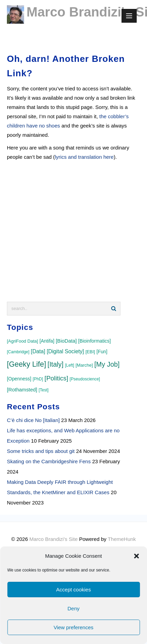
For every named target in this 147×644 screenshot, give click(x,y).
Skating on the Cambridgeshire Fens (49, 461)
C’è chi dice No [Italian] (33, 420)
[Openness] (19, 379)
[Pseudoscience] (85, 379)
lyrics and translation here (84, 157)
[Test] (44, 390)
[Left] (70, 365)
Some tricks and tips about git (41, 451)
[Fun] (102, 352)
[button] (136, 556)
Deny (73, 608)
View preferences (74, 627)
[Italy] (56, 364)
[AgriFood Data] (23, 341)
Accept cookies (73, 590)
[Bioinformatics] (94, 341)
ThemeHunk (122, 539)
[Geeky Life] (27, 364)
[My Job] (107, 364)
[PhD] (38, 379)
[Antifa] (47, 341)
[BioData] (66, 341)
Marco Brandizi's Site (53, 539)
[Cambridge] (18, 352)
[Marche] (84, 365)
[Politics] (56, 378)
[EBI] (90, 352)
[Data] (38, 351)
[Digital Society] (65, 351)
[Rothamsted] (22, 390)
